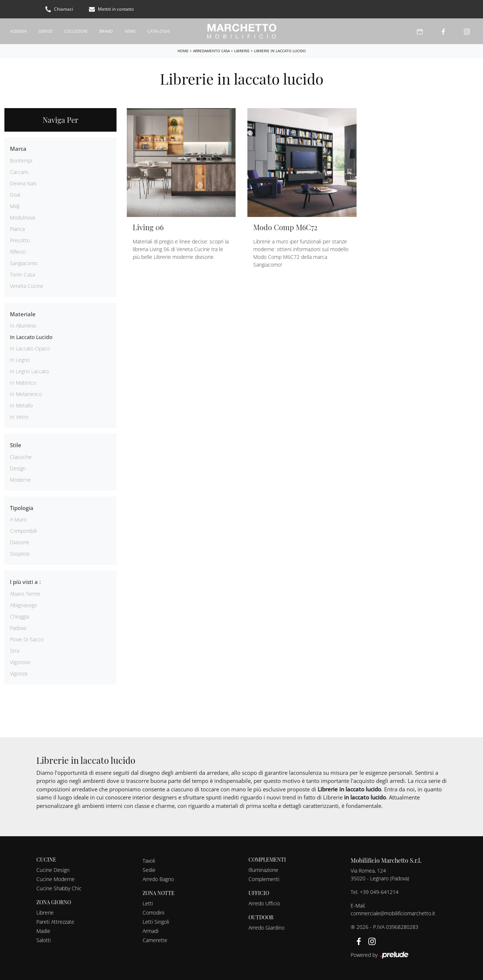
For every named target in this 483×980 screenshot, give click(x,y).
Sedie (149, 870)
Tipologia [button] (22, 508)
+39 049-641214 (379, 892)
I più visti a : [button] (25, 582)
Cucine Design (53, 870)
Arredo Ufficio (264, 903)
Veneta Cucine (27, 286)
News (130, 31)
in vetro (19, 417)
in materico (23, 383)
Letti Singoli (156, 922)
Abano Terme (25, 594)
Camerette (155, 940)
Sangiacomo (24, 263)
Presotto (20, 240)
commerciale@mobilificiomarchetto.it (393, 913)
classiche (21, 457)
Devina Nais (23, 183)
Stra (15, 651)
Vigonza (19, 673)
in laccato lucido (31, 337)
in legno (20, 360)
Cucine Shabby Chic (59, 888)
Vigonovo (20, 662)
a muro (18, 519)
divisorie (20, 542)
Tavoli (149, 861)
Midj (15, 206)
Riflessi (18, 252)
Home (183, 51)
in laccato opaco (30, 348)
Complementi (264, 879)
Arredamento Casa (211, 51)
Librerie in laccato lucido (280, 51)
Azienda (19, 31)
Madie (43, 931)
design (18, 468)
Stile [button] (16, 445)
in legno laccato (29, 371)
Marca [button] (18, 149)
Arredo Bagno (158, 879)
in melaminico (26, 394)
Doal (15, 195)
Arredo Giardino (266, 928)
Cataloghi (159, 31)
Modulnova (22, 218)
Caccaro (19, 172)
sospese (20, 554)
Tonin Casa (22, 275)
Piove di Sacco (27, 639)
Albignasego (24, 605)
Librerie (242, 51)
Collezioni (76, 31)
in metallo (21, 405)
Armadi (151, 931)
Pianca (17, 229)
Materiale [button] (23, 314)
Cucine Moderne (56, 879)
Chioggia (19, 616)
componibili (23, 531)
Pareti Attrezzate (55, 922)
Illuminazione (263, 870)
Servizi (46, 31)
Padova (18, 628)
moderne (20, 480)
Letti (148, 903)
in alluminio (23, 326)
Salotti (44, 940)
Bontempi (21, 161)
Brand (106, 31)
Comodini (153, 913)
